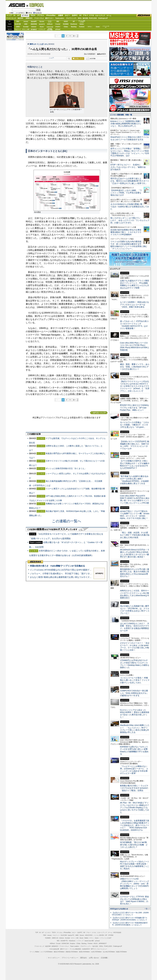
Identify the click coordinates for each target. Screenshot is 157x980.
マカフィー (18, 29)
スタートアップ (100, 16)
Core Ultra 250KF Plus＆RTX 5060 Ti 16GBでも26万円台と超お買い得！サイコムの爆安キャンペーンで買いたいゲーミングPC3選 (135, 499)
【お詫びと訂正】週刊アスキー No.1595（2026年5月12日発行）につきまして (131, 914)
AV (80, 15)
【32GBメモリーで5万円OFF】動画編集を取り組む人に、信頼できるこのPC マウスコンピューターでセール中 (135, 445)
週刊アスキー (49, 18)
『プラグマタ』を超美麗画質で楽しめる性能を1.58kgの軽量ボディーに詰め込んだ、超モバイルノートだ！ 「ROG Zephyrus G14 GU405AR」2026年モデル (135, 825)
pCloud (58, 29)
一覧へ (147, 909)
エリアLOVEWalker (47, 952)
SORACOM (65, 944)
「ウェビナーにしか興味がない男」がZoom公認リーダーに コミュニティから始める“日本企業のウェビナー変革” (134, 770)
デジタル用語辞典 (75, 949)
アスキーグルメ (39, 18)
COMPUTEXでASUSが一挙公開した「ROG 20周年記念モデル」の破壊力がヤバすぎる (134, 693)
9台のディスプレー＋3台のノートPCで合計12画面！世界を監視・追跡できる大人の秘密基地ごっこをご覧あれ (135, 865)
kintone (34, 27)
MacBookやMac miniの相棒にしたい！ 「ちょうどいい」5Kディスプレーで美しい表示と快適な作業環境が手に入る (135, 729)
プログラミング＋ (86, 946)
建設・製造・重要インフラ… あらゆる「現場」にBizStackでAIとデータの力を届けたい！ (135, 367)
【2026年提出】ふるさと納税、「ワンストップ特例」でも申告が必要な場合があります (126, 193)
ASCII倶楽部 (144, 16)
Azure (42, 27)
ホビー (67, 15)
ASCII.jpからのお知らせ (119, 909)
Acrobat (26, 27)
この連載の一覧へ (67, 521)
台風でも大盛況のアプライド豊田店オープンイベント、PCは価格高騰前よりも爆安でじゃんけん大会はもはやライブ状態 (135, 284)
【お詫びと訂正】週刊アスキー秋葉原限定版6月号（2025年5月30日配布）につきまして (130, 924)
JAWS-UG (55, 938)
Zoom (98, 27)
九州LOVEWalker (96, 952)
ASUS (66, 22)
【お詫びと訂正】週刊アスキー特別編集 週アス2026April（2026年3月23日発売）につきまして (130, 919)
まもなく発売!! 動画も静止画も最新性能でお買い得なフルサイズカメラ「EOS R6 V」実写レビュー (76, 577)
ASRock (50, 24)
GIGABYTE (42, 24)
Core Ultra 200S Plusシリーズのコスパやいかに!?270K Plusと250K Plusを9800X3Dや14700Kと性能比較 (135, 346)
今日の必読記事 (54, 949)
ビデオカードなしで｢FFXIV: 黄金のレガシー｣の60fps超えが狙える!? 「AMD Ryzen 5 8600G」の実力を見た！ (134, 900)
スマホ (92, 15)
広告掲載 (104, 958)
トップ (9, 15)
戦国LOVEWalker (122, 952)
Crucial (58, 24)
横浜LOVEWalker (59, 952)
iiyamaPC (34, 22)
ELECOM (18, 24)
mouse (26, 22)
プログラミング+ (71, 18)
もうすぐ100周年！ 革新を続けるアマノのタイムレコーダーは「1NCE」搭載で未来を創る (134, 305)
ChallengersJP (103, 18)
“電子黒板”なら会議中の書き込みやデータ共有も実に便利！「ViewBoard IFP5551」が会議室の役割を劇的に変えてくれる (134, 480)
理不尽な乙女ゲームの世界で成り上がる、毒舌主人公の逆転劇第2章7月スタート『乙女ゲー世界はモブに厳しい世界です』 (130, 181)
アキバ (85, 15)
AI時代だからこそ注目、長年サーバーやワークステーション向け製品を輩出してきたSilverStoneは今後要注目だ (135, 594)
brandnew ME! (50, 29)
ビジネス (35, 5)
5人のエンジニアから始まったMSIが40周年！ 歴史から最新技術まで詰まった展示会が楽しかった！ (135, 713)
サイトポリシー (54, 958)
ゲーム (109, 16)
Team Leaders (75, 946)
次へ (75, 36)
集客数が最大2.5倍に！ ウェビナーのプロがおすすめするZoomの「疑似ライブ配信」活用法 (134, 788)
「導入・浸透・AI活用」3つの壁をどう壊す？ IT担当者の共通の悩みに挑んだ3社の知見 (135, 535)
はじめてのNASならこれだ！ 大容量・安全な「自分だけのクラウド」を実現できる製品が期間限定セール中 (135, 627)
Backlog (74, 27)
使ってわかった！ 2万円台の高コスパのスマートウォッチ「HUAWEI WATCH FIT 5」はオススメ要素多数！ (134, 325)
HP (74, 22)
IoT (19, 15)
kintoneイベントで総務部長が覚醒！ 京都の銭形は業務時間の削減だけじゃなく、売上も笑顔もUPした (127, 124)
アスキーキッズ (11, 18)
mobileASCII (86, 949)
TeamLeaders (60, 18)
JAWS (18, 27)
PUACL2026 (93, 18)
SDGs (80, 18)
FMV (18, 22)
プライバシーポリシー (70, 958)
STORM (111, 935)
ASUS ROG (34, 24)
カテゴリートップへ (99, 413)
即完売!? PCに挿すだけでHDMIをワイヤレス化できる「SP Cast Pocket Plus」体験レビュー (135, 408)
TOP (37, 933)
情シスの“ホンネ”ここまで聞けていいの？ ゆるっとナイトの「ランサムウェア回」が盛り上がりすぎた (130, 220)
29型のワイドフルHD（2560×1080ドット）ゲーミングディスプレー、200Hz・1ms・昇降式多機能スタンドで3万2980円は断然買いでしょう (135, 884)
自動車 (61, 15)
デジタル (41, 15)
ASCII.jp (17, 5)
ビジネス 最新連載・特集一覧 (121, 115)
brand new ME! (89, 941)
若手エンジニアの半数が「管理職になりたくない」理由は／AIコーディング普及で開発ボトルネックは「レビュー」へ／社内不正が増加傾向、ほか (130, 152)
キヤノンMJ (26, 29)
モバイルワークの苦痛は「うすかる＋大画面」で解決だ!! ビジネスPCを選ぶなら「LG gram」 (135, 425)
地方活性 (85, 18)
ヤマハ (90, 27)
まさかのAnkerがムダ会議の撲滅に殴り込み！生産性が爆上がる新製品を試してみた (130, 207)
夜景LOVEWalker (84, 952)
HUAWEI (66, 24)
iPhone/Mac (51, 15)
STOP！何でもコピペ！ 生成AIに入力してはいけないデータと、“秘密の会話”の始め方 (128, 167)
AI (14, 15)
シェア (51, 58)
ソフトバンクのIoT (106, 27)
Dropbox (58, 27)
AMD (26, 24)
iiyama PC (71, 935)
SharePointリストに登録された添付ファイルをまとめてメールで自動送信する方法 (130, 138)
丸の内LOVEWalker (109, 952)
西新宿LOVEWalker (72, 952)
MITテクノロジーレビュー (99, 949)
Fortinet (82, 27)
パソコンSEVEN (50, 21)
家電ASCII (29, 18)
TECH (33, 15)
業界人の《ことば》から (39, 44)
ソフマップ (42, 29)
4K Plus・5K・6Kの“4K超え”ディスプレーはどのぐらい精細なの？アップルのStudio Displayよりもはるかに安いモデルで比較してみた (135, 807)
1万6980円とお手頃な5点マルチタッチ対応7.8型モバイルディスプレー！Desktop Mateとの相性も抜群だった (135, 664)
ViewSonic (74, 24)
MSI (58, 22)
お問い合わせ (94, 958)
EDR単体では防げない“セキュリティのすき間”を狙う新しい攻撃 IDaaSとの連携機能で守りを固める (135, 750)
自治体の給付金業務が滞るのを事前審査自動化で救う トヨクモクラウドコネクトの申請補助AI (126, 232)
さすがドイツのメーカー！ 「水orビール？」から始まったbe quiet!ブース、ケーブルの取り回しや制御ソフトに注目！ (135, 647)
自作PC (75, 15)
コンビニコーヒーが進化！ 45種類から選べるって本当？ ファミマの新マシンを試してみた (135, 680)
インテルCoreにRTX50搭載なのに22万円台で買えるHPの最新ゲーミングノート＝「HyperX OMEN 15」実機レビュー (84, 570)
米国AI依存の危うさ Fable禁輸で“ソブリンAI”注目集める (57, 566)
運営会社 (84, 958)
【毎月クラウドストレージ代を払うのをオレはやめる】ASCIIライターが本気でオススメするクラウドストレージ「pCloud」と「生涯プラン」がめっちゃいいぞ (135, 386)
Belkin (82, 24)
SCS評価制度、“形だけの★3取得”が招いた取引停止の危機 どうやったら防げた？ (134, 845)
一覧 (68, 59)
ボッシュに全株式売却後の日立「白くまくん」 (66, 468)
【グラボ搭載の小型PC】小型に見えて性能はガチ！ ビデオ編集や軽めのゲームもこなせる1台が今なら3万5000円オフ (135, 464)
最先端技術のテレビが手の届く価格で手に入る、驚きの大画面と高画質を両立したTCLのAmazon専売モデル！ (135, 573)
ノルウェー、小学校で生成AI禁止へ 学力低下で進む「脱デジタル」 (62, 573)
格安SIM (20, 18)
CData (66, 27)
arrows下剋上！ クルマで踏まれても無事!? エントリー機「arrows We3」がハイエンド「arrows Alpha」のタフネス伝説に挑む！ (135, 515)
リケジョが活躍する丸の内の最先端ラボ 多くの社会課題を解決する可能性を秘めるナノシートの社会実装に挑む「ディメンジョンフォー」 (129, 245)
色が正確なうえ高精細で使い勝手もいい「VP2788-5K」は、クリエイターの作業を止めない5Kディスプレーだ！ (135, 610)
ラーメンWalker (35, 952)
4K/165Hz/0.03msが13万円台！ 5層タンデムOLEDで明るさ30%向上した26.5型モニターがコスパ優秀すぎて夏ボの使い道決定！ (134, 553)
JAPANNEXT (34, 29)
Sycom (42, 22)
